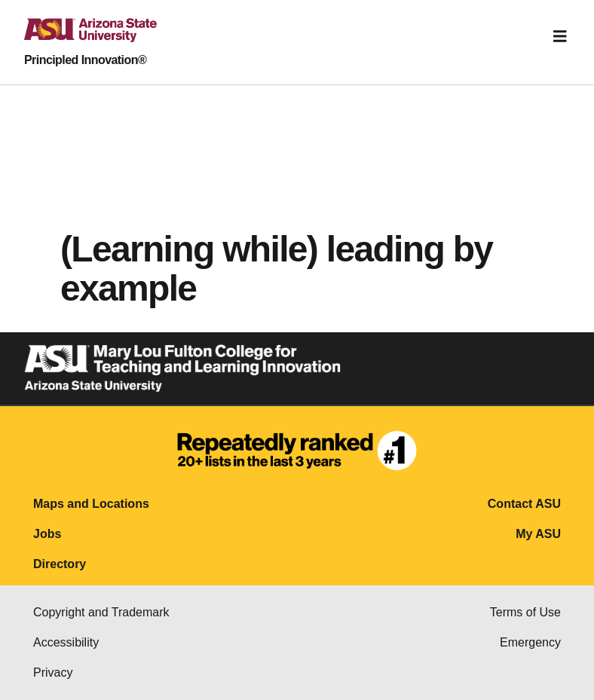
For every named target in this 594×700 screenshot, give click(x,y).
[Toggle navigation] (560, 36)
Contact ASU (524, 504)
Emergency (530, 642)
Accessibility (66, 642)
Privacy (53, 672)
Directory (60, 564)
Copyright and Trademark (101, 612)
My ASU (538, 534)
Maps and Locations (91, 504)
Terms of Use (525, 612)
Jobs (47, 534)
